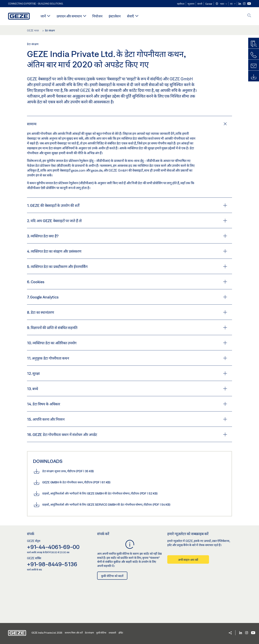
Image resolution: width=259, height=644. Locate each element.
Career (209, 4)
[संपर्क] (254, 66)
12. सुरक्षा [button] (127, 373)
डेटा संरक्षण (89, 633)
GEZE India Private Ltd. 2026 (47, 633)
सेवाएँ (130, 16)
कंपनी (200, 4)
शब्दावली (112, 633)
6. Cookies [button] (127, 282)
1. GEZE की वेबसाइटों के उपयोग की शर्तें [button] (127, 205)
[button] (221, 4)
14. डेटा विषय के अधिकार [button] (127, 404)
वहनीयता (181, 4)
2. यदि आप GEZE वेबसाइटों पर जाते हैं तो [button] (127, 221)
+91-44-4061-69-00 (53, 547)
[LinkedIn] (240, 4)
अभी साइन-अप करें (188, 560)
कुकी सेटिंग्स (101, 633)
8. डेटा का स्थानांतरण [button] (127, 312)
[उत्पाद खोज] (254, 44)
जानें (43, 16)
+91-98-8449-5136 (52, 564)
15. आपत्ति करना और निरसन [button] (127, 419)
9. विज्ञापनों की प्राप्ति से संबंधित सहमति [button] (127, 328)
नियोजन (97, 16)
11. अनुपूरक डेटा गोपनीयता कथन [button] (127, 358)
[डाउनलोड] (254, 77)
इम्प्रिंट (121, 633)
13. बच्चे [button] (127, 389)
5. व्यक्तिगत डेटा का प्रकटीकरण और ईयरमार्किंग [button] (127, 266)
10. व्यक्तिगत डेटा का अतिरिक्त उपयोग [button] (127, 343)
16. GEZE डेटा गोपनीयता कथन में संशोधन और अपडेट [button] (127, 434)
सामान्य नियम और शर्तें (74, 633)
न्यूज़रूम (191, 4)
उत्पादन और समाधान (69, 16)
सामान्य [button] (127, 124)
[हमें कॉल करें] (254, 55)
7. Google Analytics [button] (127, 297)
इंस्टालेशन (115, 16)
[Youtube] (249, 4)
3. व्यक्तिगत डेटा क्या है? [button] (127, 236)
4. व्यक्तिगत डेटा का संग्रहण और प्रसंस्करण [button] (127, 251)
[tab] (129, 124)
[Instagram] (245, 4)
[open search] (249, 16)
